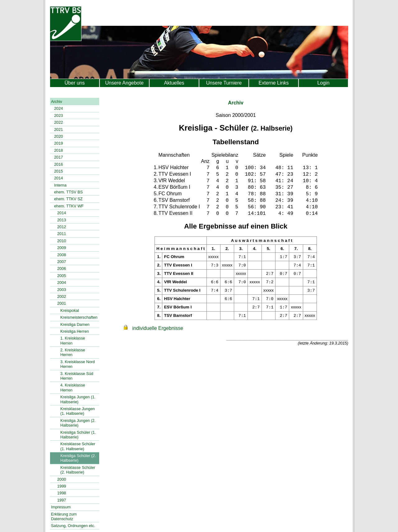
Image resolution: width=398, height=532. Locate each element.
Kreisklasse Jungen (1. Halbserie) (78, 411)
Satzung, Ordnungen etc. (73, 526)
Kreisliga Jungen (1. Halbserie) (78, 399)
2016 (58, 164)
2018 (58, 150)
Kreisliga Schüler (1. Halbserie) (78, 435)
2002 (62, 296)
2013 (62, 220)
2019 (58, 143)
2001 (62, 303)
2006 (62, 268)
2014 (58, 178)
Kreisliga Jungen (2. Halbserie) (78, 423)
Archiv (57, 102)
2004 (62, 282)
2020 (58, 136)
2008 (62, 255)
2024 (58, 108)
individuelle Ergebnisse (158, 328)
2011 (62, 234)
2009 (62, 248)
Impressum (61, 507)
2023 (58, 116)
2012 (62, 227)
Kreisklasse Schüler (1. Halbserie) (78, 446)
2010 (62, 241)
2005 (62, 276)
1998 (62, 493)
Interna (60, 185)
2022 (58, 122)
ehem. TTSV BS (68, 192)
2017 (58, 157)
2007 (62, 262)
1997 (62, 500)
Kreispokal (70, 310)
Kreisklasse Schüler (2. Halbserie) (78, 470)
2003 (62, 290)
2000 (62, 479)
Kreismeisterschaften (79, 317)
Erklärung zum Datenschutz (64, 516)
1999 (62, 486)
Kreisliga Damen (75, 324)
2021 (58, 130)
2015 (58, 171)
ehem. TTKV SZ (68, 199)
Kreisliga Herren (75, 331)
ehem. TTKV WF (69, 206)
